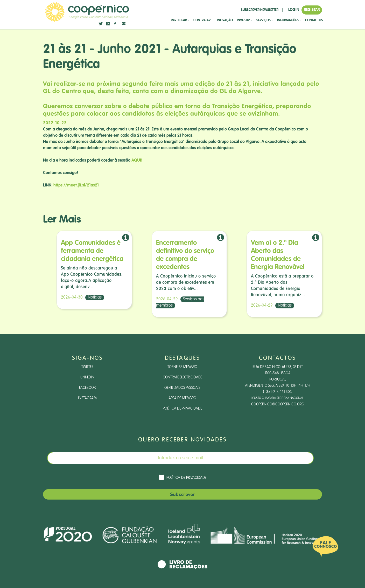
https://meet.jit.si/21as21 (76, 185)
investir (243, 20)
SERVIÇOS (264, 20)
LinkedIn (87, 377)
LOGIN (294, 10)
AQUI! (137, 161)
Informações (288, 20)
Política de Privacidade (182, 409)
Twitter (87, 367)
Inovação (225, 20)
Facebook (87, 388)
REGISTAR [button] (312, 10)
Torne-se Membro (182, 367)
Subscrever (182, 494)
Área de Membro (182, 398)
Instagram (87, 398)
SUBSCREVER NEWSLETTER (260, 10)
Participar (179, 20)
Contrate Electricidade (182, 377)
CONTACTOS (314, 20)
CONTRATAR (202, 20)
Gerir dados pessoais (182, 388)
